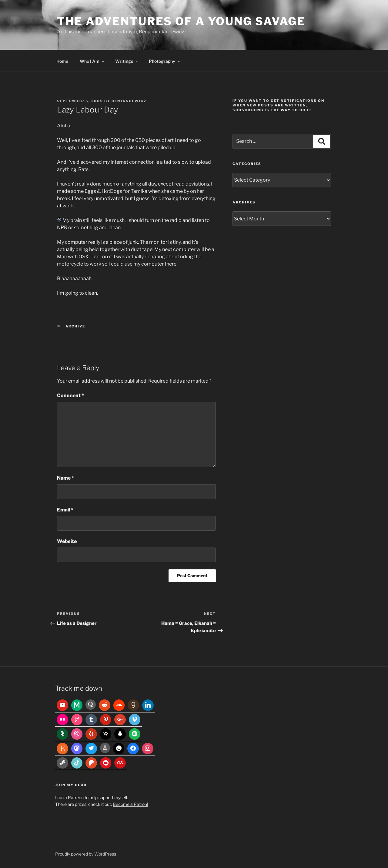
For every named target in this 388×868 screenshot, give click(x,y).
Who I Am (92, 61)
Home (62, 61)
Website (67, 541)
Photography (165, 61)
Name (65, 478)
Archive (75, 326)
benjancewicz (129, 101)
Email (65, 510)
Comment (70, 395)
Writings (127, 61)
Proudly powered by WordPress (86, 854)
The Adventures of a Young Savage (181, 21)
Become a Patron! (130, 804)
